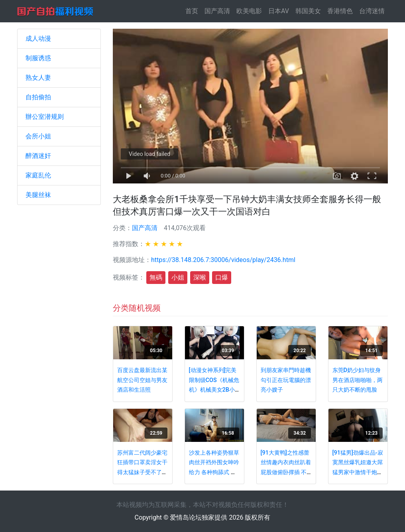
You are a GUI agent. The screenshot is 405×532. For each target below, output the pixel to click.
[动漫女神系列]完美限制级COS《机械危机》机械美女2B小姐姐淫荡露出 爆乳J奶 (214, 390)
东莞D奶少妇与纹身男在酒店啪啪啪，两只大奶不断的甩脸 (358, 380)
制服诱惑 (38, 58)
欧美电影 (249, 11)
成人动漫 (38, 38)
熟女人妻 (38, 78)
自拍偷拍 (38, 97)
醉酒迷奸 (38, 156)
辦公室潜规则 (45, 117)
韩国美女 (308, 11)
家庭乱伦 (38, 175)
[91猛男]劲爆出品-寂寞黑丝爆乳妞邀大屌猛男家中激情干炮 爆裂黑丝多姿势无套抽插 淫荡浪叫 (358, 472)
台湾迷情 (372, 11)
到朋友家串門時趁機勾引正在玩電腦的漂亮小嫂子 (286, 380)
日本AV (279, 11)
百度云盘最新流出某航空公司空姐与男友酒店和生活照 (142, 380)
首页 (193, 11)
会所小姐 (38, 136)
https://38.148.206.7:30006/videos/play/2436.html (223, 260)
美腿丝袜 (38, 195)
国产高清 (217, 11)
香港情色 (340, 11)
